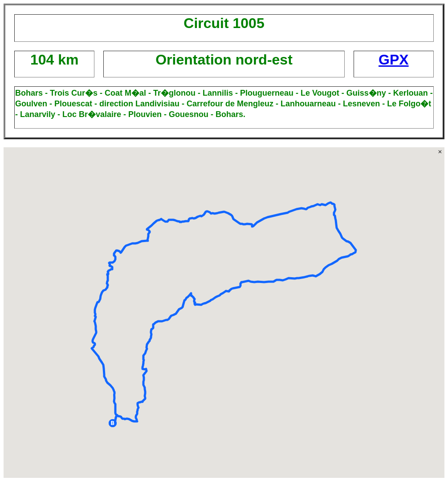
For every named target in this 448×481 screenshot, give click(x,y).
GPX (394, 60)
